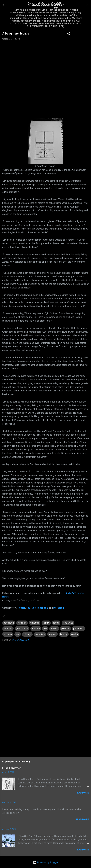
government (22, 628)
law (45, 628)
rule (18, 634)
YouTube (31, 608)
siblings (27, 634)
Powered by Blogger (46, 862)
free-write (68, 623)
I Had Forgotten (12, 768)
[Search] (87, 6)
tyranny (64, 634)
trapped (52, 634)
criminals (22, 623)
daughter (35, 623)
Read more (82, 793)
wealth (74, 634)
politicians (78, 628)
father (56, 623)
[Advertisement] (45, 730)
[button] (69, 34)
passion (65, 628)
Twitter (21, 608)
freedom (8, 628)
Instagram (59, 608)
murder (54, 628)
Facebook (42, 608)
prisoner (8, 634)
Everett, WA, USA (20, 640)
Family (46, 623)
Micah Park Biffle (45, 5)
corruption (9, 623)
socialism (40, 634)
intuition (36, 628)
